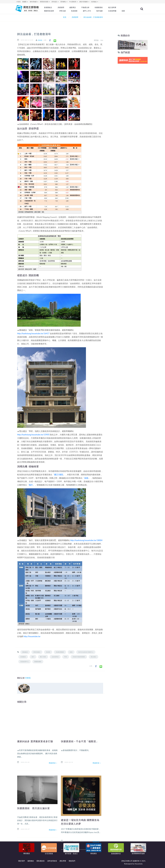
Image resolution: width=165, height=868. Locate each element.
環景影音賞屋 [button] (45, 2)
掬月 (31, 485)
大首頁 (18, 2)
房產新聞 (66, 7)
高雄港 (48, 652)
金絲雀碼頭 (55, 657)
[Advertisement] (133, 99)
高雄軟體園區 (60, 652)
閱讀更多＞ (53, 763)
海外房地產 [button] (34, 2)
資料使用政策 (52, 861)
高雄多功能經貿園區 (79, 657)
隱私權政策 (41, 861)
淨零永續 (68, 11)
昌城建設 (23, 657)
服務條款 (31, 861)
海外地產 (104, 11)
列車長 (41, 40)
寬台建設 (93, 657)
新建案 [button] (25, 2)
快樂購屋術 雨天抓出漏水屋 (35, 808)
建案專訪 (78, 7)
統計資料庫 (116, 7)
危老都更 (79, 11)
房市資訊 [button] (55, 2)
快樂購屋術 (103, 7)
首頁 (64, 17)
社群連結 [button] (95, 2)
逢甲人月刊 (92, 11)
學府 (66, 657)
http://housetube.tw (32, 636)
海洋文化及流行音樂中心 (86, 652)
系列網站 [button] (64, 2)
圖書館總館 (38, 662)
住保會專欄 (116, 11)
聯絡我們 (72, 861)
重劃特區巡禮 (55, 11)
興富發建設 (37, 652)
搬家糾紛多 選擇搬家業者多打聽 (37, 741)
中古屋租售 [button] (73, 2)
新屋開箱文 (54, 7)
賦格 (86, 478)
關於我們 (22, 861)
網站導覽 (63, 861)
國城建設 (25, 652)
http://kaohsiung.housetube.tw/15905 (33, 435)
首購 (127, 11)
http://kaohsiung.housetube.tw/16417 (33, 333)
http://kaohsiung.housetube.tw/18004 (86, 540)
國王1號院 (59, 475)
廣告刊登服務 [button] (84, 2)
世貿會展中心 (25, 662)
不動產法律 (90, 7)
